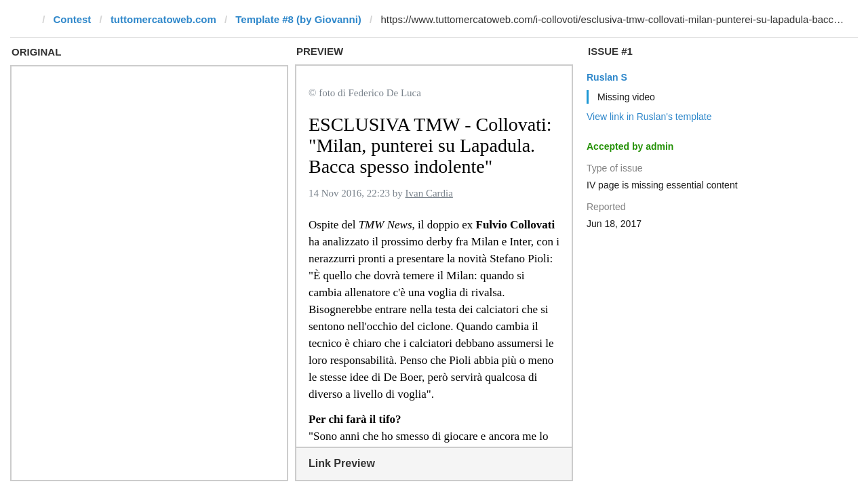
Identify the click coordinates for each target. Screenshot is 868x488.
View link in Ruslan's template (649, 117)
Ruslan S (607, 77)
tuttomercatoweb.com (163, 19)
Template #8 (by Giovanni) (298, 19)
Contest (73, 19)
